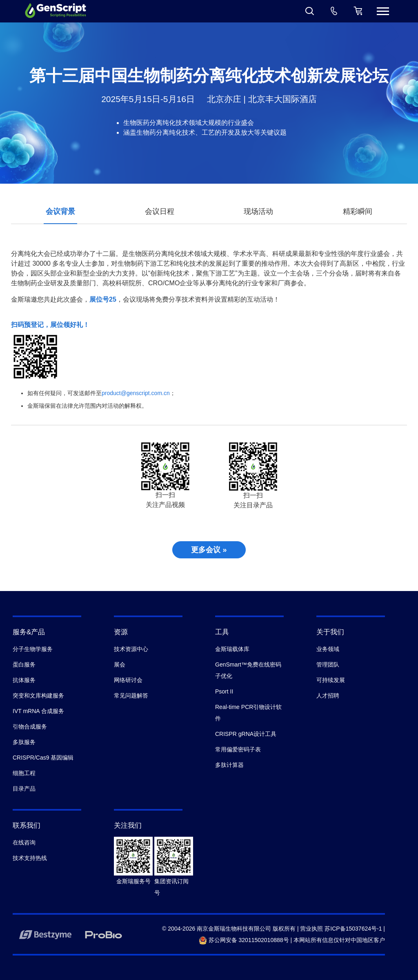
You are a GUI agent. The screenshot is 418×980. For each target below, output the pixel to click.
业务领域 (328, 649)
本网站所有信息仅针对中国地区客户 (339, 940)
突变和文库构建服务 (38, 696)
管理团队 (328, 664)
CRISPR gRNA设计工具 (246, 734)
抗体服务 (24, 680)
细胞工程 (24, 773)
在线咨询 (24, 842)
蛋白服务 (24, 664)
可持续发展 (331, 680)
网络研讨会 (128, 680)
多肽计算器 (229, 765)
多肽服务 (24, 742)
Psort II (224, 691)
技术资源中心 (131, 649)
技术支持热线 (30, 858)
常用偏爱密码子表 (238, 749)
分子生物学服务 (33, 649)
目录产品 (24, 789)
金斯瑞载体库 (232, 649)
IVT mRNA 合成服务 (38, 711)
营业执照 (311, 929)
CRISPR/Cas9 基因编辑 (43, 758)
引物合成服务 (30, 727)
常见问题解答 (131, 696)
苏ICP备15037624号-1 (353, 929)
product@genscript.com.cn (136, 393)
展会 (120, 664)
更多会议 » (209, 550)
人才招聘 (328, 696)
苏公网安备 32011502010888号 (244, 940)
